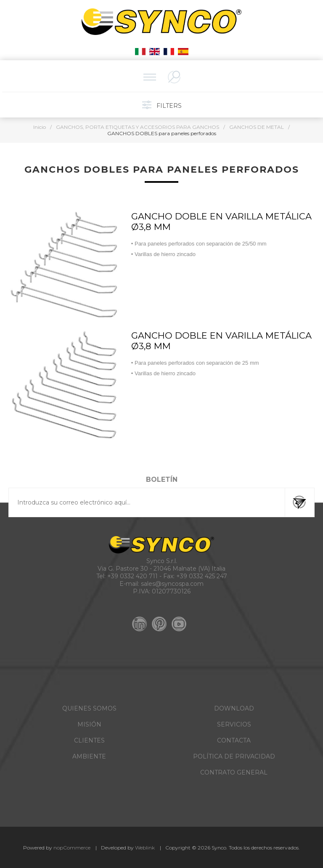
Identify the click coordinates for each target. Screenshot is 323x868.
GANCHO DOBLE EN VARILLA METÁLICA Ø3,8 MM (221, 222)
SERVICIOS (234, 724)
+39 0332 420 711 (132, 576)
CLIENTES (89, 740)
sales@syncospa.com (172, 584)
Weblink (145, 848)
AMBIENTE (89, 756)
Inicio (40, 127)
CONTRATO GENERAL (234, 772)
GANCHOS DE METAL (257, 127)
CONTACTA (234, 740)
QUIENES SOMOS (89, 708)
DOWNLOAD (234, 708)
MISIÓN (89, 724)
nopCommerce (72, 848)
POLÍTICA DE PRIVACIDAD (234, 756)
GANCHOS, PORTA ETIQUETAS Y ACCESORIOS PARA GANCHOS (138, 127)
